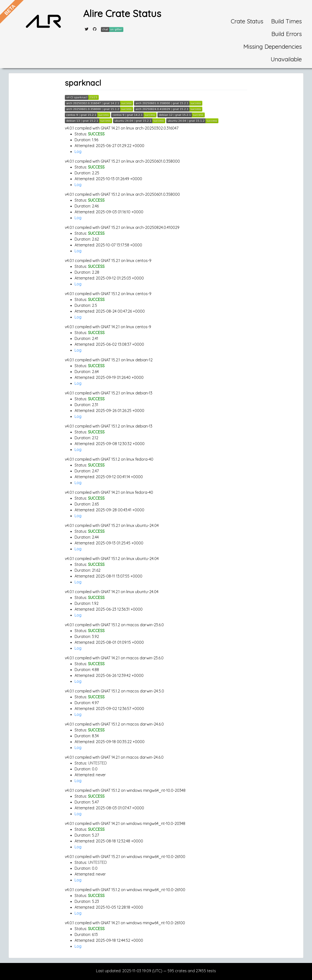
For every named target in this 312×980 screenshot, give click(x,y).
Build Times (286, 21)
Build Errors (287, 34)
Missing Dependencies (273, 47)
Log (78, 151)
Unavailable (286, 59)
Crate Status (247, 21)
